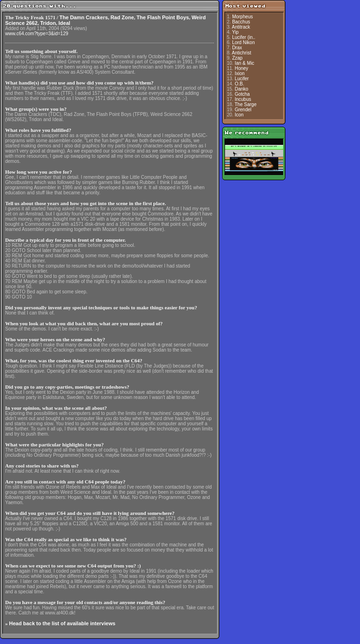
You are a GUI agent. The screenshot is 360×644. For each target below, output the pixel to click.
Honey (242, 68)
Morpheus (242, 17)
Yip (235, 32)
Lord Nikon (243, 42)
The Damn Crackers (84, 17)
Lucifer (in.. (244, 37)
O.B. (240, 84)
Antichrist (242, 53)
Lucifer (242, 79)
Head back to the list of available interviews (62, 623)
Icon (239, 115)
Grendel (243, 110)
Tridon (48, 23)
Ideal (64, 23)
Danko (242, 89)
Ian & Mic (245, 63)
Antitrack (241, 27)
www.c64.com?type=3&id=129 (37, 34)
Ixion (240, 73)
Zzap (237, 58)
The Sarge (246, 104)
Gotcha (242, 94)
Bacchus (241, 22)
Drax (237, 48)
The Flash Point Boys (163, 17)
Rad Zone (122, 17)
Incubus (243, 99)
